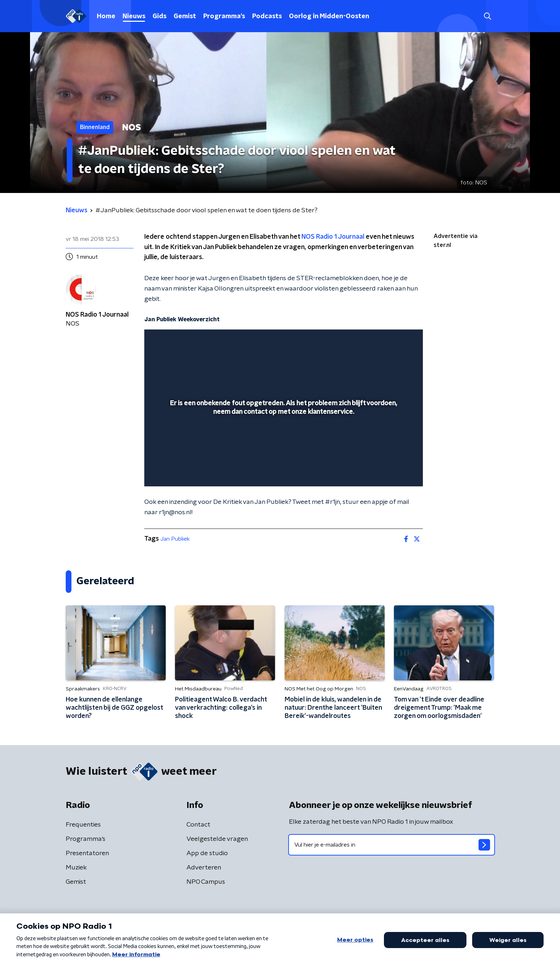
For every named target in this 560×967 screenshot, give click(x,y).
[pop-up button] (391, 471)
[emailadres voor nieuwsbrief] (392, 845)
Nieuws (134, 16)
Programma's (224, 16)
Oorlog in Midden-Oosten (329, 16)
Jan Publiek (175, 539)
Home (106, 16)
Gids (159, 16)
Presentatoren (87, 853)
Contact (198, 825)
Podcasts (267, 16)
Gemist (185, 16)
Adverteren (204, 868)
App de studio (207, 853)
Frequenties (83, 825)
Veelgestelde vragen (217, 839)
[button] (487, 16)
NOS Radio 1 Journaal (333, 237)
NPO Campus (206, 882)
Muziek (76, 868)
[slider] (283, 451)
